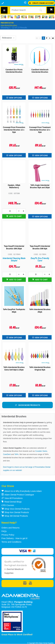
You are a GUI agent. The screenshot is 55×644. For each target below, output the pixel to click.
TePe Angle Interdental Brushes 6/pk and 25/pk (40, 186)
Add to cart (15, 216)
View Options (15, 98)
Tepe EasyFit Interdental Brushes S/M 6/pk (40, 247)
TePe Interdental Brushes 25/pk (40, 311)
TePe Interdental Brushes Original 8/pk (40, 369)
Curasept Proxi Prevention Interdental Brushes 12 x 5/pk (14, 130)
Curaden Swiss (41, 451)
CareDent (7, 454)
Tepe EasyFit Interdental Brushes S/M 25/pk (14, 247)
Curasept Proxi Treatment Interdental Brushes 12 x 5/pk (40, 130)
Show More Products (29, 405)
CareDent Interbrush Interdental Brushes (40, 71)
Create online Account (43, 3)
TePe (16, 454)
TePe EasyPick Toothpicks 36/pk (14, 311)
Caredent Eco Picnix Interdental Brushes (14, 71)
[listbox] (8, 38)
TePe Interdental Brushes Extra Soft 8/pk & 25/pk (14, 369)
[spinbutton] (9, 211)
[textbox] (23, 10)
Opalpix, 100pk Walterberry (14, 186)
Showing (14, 28)
